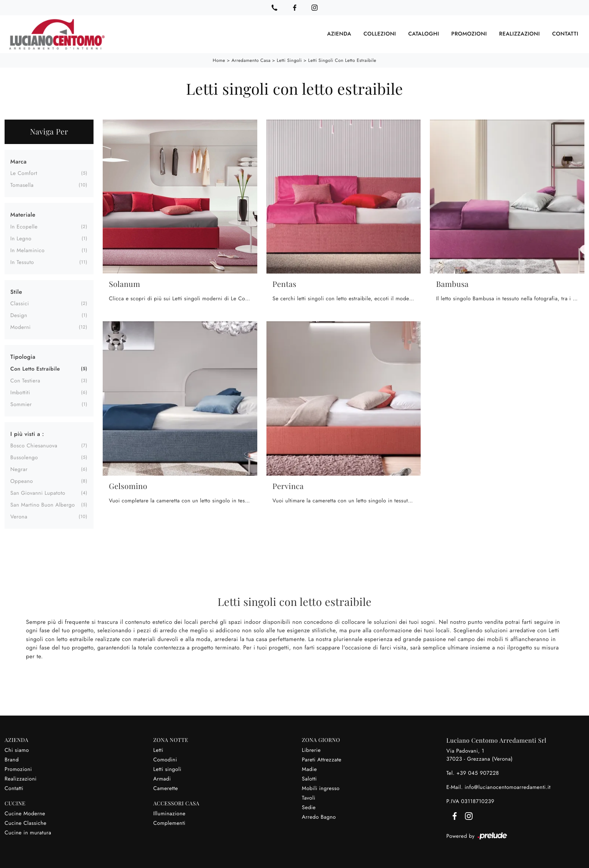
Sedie (309, 808)
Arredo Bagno (319, 817)
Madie (309, 769)
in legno (21, 239)
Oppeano (22, 481)
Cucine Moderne (25, 814)
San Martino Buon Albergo (43, 505)
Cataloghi (424, 34)
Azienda (339, 34)
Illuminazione (169, 814)
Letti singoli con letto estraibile (342, 60)
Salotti (309, 779)
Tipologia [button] (23, 357)
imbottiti (20, 393)
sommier (21, 405)
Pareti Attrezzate (322, 760)
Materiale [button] (23, 215)
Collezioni (380, 34)
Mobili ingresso (321, 789)
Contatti (565, 34)
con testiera (25, 381)
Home (219, 60)
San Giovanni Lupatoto (38, 493)
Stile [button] (16, 292)
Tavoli (309, 798)
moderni (20, 327)
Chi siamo (17, 750)
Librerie (311, 750)
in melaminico (27, 251)
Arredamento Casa (251, 60)
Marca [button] (19, 162)
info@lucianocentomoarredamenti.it (508, 787)
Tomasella (22, 185)
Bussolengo (24, 458)
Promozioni (469, 34)
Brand (12, 760)
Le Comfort (24, 173)
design (19, 316)
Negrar (19, 470)
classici (20, 304)
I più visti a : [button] (27, 434)
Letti (158, 750)
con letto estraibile (35, 369)
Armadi (162, 779)
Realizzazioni (520, 34)
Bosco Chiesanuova (34, 446)
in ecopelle (24, 227)
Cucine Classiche (26, 823)
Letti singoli (289, 60)
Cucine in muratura (28, 833)
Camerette (165, 789)
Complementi (169, 823)
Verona (19, 517)
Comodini (165, 760)
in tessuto (22, 262)
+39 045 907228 (478, 773)
